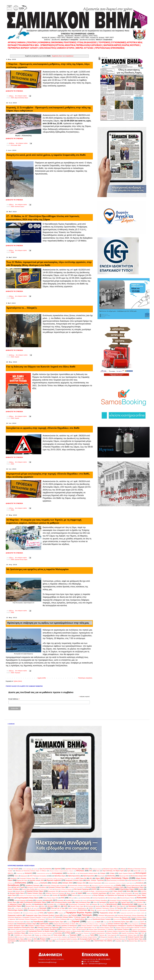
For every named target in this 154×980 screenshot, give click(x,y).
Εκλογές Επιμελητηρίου (95, 883)
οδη (30, 908)
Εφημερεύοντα (77, 891)
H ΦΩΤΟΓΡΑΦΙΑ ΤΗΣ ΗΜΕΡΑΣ (103, 941)
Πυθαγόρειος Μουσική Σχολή (16, 922)
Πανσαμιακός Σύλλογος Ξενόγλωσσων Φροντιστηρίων (63, 910)
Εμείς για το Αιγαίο (19, 887)
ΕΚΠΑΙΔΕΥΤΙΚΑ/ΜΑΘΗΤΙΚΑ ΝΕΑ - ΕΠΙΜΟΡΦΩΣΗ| (32, 45)
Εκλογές (55, 883)
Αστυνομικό (14, 145)
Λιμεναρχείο (103, 902)
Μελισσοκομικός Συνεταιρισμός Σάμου (79, 904)
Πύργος (28, 922)
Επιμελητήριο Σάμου (127, 889)
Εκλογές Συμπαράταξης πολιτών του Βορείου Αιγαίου (117, 883)
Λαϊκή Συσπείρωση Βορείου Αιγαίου (61, 902)
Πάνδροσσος (141, 908)
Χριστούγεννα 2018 (25, 941)
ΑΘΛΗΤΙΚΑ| (70, 45)
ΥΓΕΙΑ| (80, 42)
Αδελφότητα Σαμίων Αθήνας (111, 869)
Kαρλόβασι (119, 941)
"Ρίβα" (9, 869)
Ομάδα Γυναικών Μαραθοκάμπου (77, 908)
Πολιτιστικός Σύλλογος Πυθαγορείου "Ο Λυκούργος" (32, 919)
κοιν (78, 898)
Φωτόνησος (102, 939)
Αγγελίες (36, 869)
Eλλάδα (88, 941)
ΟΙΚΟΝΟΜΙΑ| (57, 42)
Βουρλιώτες (14, 878)
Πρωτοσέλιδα (126, 919)
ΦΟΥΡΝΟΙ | (135, 45)
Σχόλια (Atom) (18, 681)
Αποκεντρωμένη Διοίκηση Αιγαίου (89, 873)
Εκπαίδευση (13, 885)
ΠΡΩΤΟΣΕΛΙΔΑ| (103, 48)
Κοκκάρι (31, 900)
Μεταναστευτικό (127, 904)
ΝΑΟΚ (65, 906)
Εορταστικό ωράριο (104, 889)
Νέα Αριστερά (90, 906)
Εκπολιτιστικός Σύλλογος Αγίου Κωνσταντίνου (55, 886)
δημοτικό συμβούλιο (54, 880)
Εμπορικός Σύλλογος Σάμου (57, 887)
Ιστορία (136, 893)
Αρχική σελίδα (42, 678)
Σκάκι (110, 922)
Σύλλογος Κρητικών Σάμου (106, 927)
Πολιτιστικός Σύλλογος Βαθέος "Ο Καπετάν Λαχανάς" (71, 917)
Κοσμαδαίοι (60, 900)
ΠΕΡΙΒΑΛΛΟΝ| (83, 45)
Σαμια (68, 922)
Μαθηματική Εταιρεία (16, 904)
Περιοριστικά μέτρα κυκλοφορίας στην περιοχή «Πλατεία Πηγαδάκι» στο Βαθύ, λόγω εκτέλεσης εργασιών (48, 475)
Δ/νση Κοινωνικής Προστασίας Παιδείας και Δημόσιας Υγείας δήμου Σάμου (56, 878)
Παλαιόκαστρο (131, 908)
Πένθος (42, 913)
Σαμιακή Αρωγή (91, 922)
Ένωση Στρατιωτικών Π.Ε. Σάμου (45, 889)
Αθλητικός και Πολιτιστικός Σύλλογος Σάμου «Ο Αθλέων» (31, 871)
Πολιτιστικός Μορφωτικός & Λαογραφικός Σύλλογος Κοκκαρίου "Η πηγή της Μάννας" (30, 917)
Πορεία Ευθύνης (80, 919)
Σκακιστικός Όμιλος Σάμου (122, 922)
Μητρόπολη (141, 904)
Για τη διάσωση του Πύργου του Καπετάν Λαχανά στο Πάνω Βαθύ (41, 367)
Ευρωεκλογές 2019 (53, 891)
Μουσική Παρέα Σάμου (32, 906)
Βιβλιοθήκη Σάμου (60, 876)
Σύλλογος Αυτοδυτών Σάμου (116, 924)
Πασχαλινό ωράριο (101, 910)
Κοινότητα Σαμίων (19, 207)
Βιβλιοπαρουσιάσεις (74, 876)
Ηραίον (136, 891)
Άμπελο (136, 871)
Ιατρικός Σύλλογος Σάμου (35, 893)
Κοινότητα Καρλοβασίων (99, 898)
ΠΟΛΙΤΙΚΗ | (33, 42)
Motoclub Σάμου (133, 941)
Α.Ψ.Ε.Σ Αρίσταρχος (27, 869)
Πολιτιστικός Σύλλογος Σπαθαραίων (58, 919)
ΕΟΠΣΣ (94, 889)
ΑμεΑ (129, 871)
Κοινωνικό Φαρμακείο (20, 900)
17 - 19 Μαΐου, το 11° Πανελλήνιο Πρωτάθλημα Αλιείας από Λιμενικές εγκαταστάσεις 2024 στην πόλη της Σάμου (43, 218)
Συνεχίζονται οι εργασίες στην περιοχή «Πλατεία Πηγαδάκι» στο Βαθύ (43, 428)
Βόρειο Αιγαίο (101, 876)
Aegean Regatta (67, 941)
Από (76, 873)
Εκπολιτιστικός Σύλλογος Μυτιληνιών (80, 886)
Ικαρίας (89, 893)
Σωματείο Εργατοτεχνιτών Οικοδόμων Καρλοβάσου (105, 933)
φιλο (118, 937)
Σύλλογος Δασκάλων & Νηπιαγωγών (66, 926)
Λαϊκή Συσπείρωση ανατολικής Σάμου (33, 902)
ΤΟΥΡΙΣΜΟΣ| (105, 42)
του (66, 935)
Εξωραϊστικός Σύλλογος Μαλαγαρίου (63, 889)
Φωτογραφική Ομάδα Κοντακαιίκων (68, 939)
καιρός (48, 895)
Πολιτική (74, 915)
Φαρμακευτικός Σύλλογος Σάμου (128, 935)
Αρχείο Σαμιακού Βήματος (126, 873)
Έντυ (83, 887)
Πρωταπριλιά (117, 919)
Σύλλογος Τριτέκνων (123, 929)
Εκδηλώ (143, 880)
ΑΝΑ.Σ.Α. (11, 873)
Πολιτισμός (87, 915)
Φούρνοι (43, 939)
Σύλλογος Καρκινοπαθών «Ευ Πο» (88, 927)
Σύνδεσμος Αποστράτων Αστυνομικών (94, 931)
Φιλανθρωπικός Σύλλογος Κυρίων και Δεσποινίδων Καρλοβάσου (53, 937)
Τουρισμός (18, 673)
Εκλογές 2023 (81, 883)
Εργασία (141, 889)
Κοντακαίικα (39, 900)
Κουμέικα (84, 900)
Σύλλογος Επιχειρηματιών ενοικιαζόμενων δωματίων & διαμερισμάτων (123, 926)
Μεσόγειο (102, 904)
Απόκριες (103, 873)
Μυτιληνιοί (51, 906)
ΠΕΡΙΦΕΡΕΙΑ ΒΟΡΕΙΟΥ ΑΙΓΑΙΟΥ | (23, 48)
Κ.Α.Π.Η (41, 895)
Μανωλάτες (29, 904)
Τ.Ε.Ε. (143, 933)
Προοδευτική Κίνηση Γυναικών (102, 919)
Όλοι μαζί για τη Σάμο (58, 908)
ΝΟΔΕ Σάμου (116, 906)
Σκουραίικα (135, 922)
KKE (126, 941)
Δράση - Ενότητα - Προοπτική (95, 880)
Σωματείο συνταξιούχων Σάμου (130, 933)
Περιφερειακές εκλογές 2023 (108, 913)
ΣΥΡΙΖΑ (68, 933)
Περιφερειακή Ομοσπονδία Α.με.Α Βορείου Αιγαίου (132, 913)
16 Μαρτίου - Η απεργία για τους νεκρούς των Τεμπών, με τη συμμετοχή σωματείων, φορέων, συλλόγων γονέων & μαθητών (44, 521)
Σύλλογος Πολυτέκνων (50, 929)
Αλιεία (98, 871)
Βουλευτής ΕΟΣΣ (124, 876)
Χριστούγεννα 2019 (40, 941)
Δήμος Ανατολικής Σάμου (21, 98)
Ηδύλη (129, 891)
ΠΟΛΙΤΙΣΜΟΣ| (70, 42)
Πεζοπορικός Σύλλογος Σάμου (30, 913)
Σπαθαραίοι (11, 924)
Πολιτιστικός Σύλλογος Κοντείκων (97, 917)
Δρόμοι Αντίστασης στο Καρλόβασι (116, 880)
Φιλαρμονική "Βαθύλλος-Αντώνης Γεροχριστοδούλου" (84, 937)
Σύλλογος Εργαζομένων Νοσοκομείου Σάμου (21, 927)
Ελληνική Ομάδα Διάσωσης (133, 886)
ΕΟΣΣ (113, 889)
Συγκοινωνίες (44, 924)
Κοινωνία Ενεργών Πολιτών (127, 898)
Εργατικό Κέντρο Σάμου (21, 560)
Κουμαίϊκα (68, 900)
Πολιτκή (71, 919)
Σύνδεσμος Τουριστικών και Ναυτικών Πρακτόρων (40, 933)
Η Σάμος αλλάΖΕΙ (118, 891)
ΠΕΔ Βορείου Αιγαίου (114, 910)
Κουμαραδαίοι (77, 900)
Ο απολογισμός (18, 908)
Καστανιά (75, 895)
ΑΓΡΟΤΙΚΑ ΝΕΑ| (135, 42)
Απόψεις (112, 873)
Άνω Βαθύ (70, 873)
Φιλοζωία (123, 937)
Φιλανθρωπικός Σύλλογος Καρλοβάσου (26, 937)
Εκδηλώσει (10, 883)
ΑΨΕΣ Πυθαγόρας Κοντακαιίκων (38, 876)
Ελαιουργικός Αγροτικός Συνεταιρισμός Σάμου (103, 886)
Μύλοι (43, 906)
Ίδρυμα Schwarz (71, 893)
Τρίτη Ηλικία (85, 935)
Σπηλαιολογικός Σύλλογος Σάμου (26, 924)
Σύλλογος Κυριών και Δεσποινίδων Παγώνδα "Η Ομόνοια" (131, 927)
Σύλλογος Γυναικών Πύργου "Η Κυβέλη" (40, 926)
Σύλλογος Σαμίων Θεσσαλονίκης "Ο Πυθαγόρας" (101, 929)
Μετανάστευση (112, 904)
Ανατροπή (28, 873)
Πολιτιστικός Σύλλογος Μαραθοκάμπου (118, 917)
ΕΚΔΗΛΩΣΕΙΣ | (91, 42)
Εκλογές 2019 (67, 883)
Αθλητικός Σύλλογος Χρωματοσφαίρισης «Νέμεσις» (62, 871)
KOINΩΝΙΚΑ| (45, 42)
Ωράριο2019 (58, 941)
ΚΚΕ (63, 898)
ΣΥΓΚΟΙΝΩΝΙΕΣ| (119, 42)
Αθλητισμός (80, 871)
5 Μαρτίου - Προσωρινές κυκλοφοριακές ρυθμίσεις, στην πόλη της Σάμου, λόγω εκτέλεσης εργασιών (48, 66)
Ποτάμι (89, 919)
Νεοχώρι (98, 906)
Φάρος (141, 935)
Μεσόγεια (95, 904)
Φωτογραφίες (54, 939)
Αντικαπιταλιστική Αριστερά (43, 873)
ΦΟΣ (35, 939)
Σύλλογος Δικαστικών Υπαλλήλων (90, 926)
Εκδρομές (36, 883)
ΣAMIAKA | (22, 42)
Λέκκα (95, 902)
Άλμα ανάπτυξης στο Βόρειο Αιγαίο (113, 871)
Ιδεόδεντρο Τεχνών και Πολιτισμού (55, 893)
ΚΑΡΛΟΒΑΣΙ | (97, 45)
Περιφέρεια (61, 913)
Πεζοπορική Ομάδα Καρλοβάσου (129, 910)
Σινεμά (105, 922)
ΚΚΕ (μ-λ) (71, 898)
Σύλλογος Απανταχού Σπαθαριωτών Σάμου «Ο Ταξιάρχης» (92, 924)
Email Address (14, 699)
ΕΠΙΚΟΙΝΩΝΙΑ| (118, 48)
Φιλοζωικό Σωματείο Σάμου (135, 937)
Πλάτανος (65, 915)
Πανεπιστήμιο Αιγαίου (15, 910)
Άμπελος (142, 871)
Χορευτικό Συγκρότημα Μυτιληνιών (116, 939)
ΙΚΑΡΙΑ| (126, 45)
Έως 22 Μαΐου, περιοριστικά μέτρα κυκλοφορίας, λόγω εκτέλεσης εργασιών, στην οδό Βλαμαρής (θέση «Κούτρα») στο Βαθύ (49, 264)
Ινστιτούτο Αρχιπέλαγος (99, 893)
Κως (132, 900)
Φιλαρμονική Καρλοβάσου (108, 937)
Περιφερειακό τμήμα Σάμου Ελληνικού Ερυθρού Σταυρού (43, 915)
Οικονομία (43, 908)
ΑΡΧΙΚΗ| (12, 42)
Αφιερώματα (24, 876)
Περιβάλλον (51, 913)
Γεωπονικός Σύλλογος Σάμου (28, 878)
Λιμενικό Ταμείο (126, 902)
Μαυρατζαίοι (50, 904)
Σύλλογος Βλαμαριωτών (133, 924)
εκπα (133, 883)
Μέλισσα (63, 904)
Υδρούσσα (102, 935)
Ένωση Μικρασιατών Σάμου (135, 887)
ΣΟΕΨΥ (142, 922)
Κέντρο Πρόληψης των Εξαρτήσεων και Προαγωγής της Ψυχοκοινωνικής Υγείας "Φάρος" (120, 895)
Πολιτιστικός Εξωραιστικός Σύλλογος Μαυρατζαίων (131, 915)
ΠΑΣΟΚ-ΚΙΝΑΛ (83, 910)
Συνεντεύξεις (58, 933)
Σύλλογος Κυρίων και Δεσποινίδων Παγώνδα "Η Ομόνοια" (26, 929)
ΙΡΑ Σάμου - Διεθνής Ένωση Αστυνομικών (121, 893)
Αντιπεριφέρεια (57, 873)
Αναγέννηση (20, 873)
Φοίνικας (29, 939)
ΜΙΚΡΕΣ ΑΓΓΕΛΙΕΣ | (86, 48)
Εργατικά (10, 891)
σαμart (98, 922)
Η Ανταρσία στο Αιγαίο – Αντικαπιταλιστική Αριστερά (96, 891)
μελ (57, 904)
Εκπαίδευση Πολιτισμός (33, 886)
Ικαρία (80, 893)
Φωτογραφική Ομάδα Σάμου (88, 939)
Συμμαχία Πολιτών (21, 931)
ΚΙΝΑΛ (12, 898)
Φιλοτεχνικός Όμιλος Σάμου (16, 939)
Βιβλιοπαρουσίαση (89, 876)
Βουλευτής (111, 876)
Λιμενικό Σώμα (114, 902)
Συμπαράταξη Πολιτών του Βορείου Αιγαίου (41, 931)
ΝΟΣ (124, 906)
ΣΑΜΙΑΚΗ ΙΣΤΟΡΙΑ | (66, 48)
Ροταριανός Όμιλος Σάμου (56, 922)
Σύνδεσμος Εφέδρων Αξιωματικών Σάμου (118, 931)
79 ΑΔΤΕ (16, 869)
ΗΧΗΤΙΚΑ (144, 891)
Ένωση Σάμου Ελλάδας (28, 889)
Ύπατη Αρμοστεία (112, 935)
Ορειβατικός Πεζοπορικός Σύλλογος (105, 908)
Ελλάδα (118, 885)
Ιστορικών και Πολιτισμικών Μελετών (28, 895)
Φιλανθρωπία (11, 937)
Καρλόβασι (64, 895)
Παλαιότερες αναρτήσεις (85, 678)
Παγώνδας (120, 908)
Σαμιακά (17, 357)
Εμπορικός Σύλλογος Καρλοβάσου (37, 887)
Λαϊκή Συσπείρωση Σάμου (83, 902)
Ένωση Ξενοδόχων (13, 889)
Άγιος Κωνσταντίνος (45, 869)
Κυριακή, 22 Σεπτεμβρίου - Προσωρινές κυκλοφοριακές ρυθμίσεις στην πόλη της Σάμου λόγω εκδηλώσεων (49, 109)
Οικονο (35, 908)
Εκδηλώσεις (21, 883)
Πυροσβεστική (38, 922)
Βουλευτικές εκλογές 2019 (139, 876)
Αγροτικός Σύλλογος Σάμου (73, 869)
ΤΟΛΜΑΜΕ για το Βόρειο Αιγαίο (23, 935)
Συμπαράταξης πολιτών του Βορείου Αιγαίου (69, 931)
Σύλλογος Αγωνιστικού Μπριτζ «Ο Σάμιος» (65, 924)
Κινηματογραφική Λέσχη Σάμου (27, 898)
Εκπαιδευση (140, 883)
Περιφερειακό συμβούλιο (15, 915)
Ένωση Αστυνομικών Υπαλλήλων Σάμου (112, 887)
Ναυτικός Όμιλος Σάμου (77, 906)
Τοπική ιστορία (58, 935)
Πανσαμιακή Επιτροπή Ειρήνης (37, 910)
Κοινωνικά (141, 898)
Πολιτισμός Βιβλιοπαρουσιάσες (107, 915)
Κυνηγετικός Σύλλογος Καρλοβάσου (98, 900)
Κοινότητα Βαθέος (85, 898)
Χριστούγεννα (12, 941)
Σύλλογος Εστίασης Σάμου (69, 927)
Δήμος (98, 878)
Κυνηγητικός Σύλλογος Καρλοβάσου (119, 900)
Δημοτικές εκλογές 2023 (37, 880)
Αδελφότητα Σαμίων (97, 869)
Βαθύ (13, 98)
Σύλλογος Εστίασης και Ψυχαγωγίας (48, 927)
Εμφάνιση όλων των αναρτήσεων (63, 56)
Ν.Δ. (59, 906)
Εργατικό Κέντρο (20, 891)
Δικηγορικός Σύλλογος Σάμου (74, 880)
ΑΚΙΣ (91, 871)
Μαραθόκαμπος (39, 904)
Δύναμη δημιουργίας (133, 880)
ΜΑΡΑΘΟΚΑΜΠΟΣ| (113, 45)
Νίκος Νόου (106, 906)
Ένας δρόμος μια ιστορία (74, 887)
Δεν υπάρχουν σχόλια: (21, 96)
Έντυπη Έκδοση (91, 887)
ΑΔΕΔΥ (87, 869)
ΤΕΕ (9, 935)
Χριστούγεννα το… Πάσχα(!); (22, 308)
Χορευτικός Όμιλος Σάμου (135, 939)
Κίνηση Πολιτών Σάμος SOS (51, 898)
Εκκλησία (44, 883)
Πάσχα (93, 910)
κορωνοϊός (49, 900)
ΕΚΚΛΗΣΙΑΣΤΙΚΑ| (48, 48)
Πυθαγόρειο (139, 919)
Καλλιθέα (55, 895)
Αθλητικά (123, 869)
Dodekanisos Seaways (78, 941)
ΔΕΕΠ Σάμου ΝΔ (81, 878)
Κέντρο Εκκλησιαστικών (86, 895)
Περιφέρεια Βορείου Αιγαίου (79, 913)
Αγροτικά (58, 869)
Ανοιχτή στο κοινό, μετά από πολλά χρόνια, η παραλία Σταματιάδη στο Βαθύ (46, 155)
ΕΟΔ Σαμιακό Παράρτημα (81, 889)
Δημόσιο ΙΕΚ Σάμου (22, 880)
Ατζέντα (17, 876)
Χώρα (50, 941)
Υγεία (92, 935)
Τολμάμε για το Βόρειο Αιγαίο (43, 935)
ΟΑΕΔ (25, 908)
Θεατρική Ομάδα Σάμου (17, 893)
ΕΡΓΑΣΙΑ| (60, 45)
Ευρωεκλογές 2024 (66, 891)
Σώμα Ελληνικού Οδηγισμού (82, 933)
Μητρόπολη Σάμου (14, 906)
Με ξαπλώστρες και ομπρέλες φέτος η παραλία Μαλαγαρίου (37, 569)
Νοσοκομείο (133, 906)
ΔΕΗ (91, 878)
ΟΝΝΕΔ (91, 908)
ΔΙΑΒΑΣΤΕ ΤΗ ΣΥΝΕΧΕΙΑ (14, 91)
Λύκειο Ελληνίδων (138, 902)
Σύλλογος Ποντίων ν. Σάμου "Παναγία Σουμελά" (74, 929)
